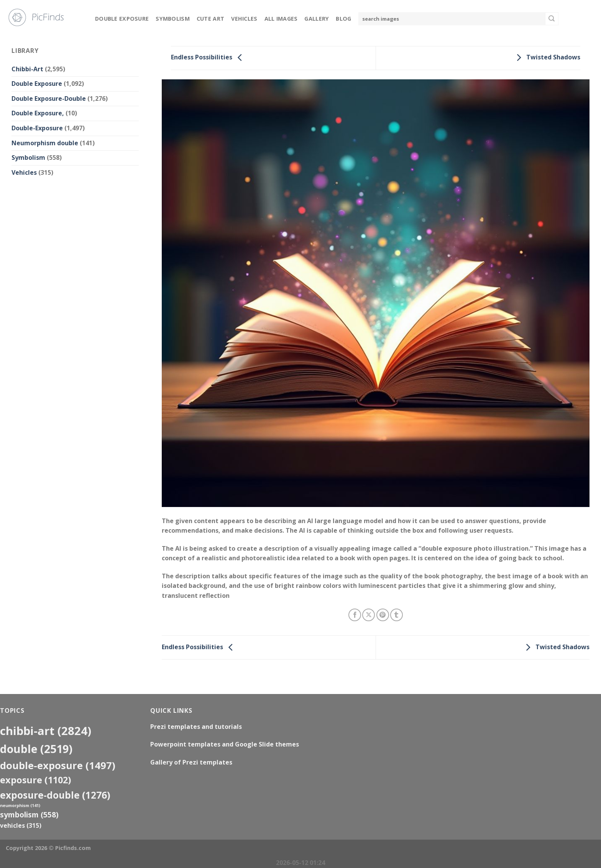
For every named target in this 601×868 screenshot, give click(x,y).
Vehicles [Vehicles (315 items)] (21, 825)
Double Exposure (122, 19)
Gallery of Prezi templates (191, 762)
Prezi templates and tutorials (196, 727)
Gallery (317, 19)
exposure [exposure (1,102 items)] (36, 780)
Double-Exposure (37, 128)
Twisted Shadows (546, 57)
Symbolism (173, 19)
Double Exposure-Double (49, 98)
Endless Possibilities (209, 57)
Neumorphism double (45, 143)
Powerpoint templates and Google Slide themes (225, 744)
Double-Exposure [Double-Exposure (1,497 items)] (58, 765)
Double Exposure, (38, 113)
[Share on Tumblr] (397, 615)
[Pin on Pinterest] (383, 615)
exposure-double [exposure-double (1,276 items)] (55, 795)
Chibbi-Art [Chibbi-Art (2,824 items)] (46, 731)
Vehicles (244, 19)
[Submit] (552, 19)
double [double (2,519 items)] (36, 749)
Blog (343, 19)
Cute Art (210, 19)
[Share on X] (369, 615)
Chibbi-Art (27, 69)
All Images (281, 19)
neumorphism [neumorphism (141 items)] (20, 806)
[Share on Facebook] (355, 615)
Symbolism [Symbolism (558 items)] (29, 815)
